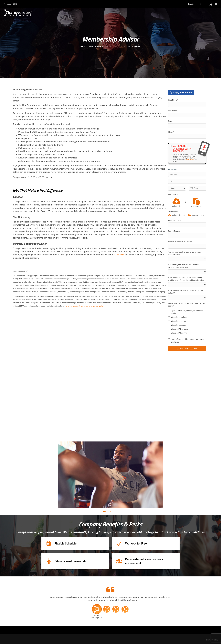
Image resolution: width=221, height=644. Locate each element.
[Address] (187, 174)
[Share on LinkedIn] (206, 4)
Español (192, 4)
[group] (111, 474)
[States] (177, 188)
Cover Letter (173, 211)
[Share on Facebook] (200, 4)
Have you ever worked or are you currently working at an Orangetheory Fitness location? (187, 279)
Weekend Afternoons (178, 329)
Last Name (173, 111)
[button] (104, 511)
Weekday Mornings (177, 317)
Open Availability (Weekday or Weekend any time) (186, 312)
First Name (173, 100)
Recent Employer (175, 231)
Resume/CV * (174, 194)
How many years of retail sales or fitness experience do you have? (184, 266)
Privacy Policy (190, 160)
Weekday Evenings (177, 325)
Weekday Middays (177, 321)
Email (171, 121)
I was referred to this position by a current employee (186, 341)
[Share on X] (211, 4)
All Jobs (10, 4)
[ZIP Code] (197, 188)
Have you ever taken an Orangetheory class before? (185, 292)
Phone (171, 132)
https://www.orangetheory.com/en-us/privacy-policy (84, 306)
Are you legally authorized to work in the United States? (184, 253)
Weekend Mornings (177, 333)
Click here (119, 255)
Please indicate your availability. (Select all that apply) (187, 305)
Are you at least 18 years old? (180, 242)
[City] (187, 181)
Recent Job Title (175, 220)
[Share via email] (216, 4)
